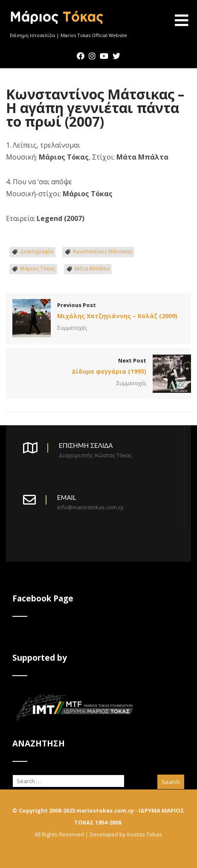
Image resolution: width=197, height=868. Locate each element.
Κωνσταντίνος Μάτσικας (103, 251)
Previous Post (98, 311)
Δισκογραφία (37, 251)
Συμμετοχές (72, 328)
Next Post (98, 367)
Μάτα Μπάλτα (92, 269)
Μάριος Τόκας (38, 269)
